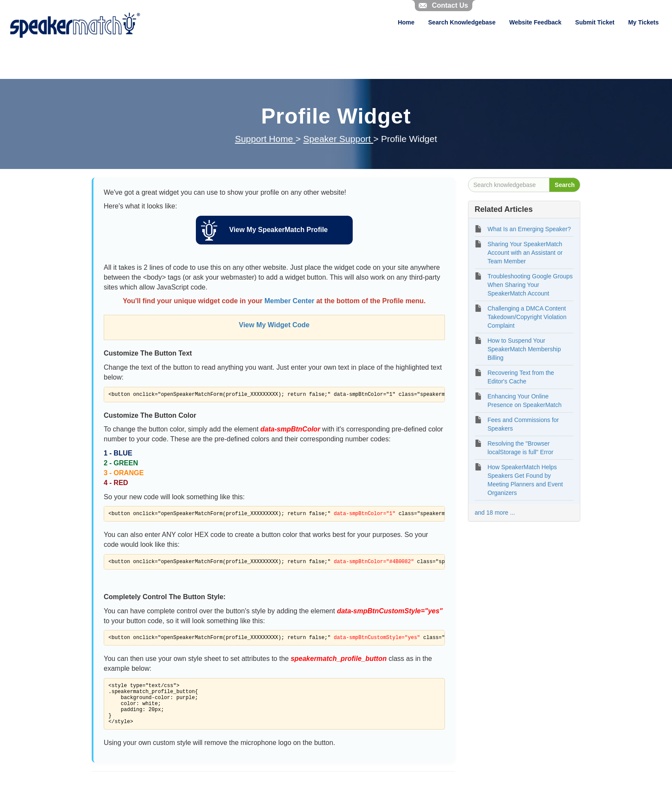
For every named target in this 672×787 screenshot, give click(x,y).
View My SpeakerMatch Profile (279, 230)
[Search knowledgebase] (509, 185)
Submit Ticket (595, 22)
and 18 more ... (495, 513)
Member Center (289, 301)
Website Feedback (535, 22)
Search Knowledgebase (462, 22)
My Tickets (643, 22)
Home (406, 22)
